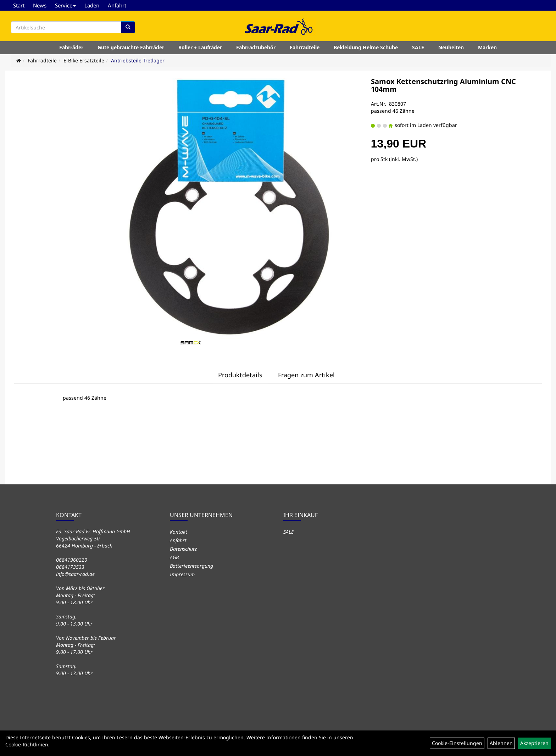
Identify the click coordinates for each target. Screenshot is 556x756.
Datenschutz (183, 549)
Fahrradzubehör (256, 47)
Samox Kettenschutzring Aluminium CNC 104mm (443, 85)
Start (19, 5)
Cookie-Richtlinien (27, 744)
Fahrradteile (305, 47)
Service (65, 5)
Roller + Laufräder (200, 47)
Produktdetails (240, 375)
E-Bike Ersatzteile (84, 60)
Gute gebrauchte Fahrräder (131, 47)
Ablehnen (501, 743)
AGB (174, 557)
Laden (92, 5)
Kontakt (179, 532)
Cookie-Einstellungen (457, 743)
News (40, 5)
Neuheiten (451, 47)
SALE (418, 47)
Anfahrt (117, 5)
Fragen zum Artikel (306, 375)
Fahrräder (71, 47)
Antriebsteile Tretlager (138, 60)
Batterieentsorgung (191, 566)
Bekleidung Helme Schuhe (366, 47)
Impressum (182, 574)
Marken (487, 47)
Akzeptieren (534, 743)
